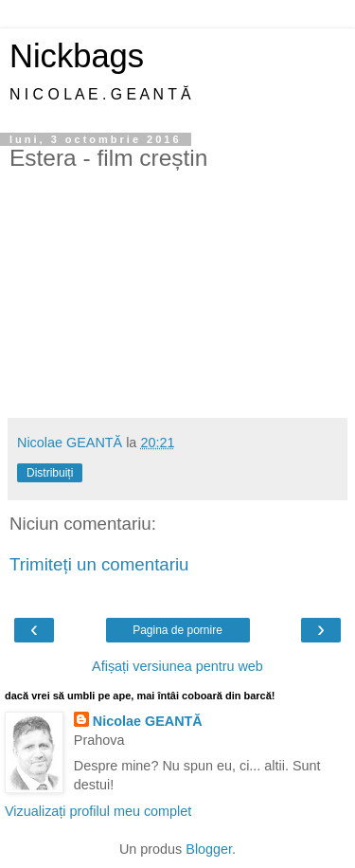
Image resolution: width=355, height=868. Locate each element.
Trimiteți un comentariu (99, 564)
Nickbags (77, 56)
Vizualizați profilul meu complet (98, 811)
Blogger (209, 849)
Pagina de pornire (177, 630)
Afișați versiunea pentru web (177, 666)
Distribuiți (50, 473)
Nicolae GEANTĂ (148, 721)
